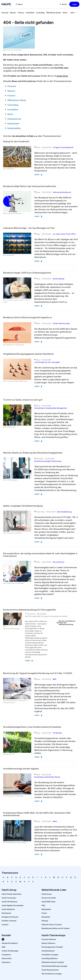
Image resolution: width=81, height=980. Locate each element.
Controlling (13, 105)
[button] (74, 4)
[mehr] (73, 13)
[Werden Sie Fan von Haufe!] (3, 939)
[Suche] (63, 4)
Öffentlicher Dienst (17, 100)
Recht (10, 114)
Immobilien (13, 110)
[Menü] (19, 4)
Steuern (11, 91)
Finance (11, 96)
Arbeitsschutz (14, 119)
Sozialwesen (13, 124)
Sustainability (14, 128)
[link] (5, 13)
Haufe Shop (61, 76)
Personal (12, 86)
